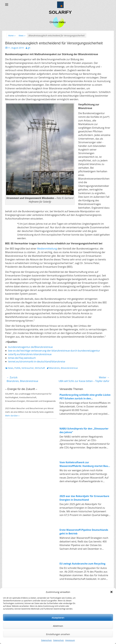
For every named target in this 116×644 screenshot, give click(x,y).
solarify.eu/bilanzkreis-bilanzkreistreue (30, 354)
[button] (111, 592)
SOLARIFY (60, 12)
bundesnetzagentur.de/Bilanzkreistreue (30, 347)
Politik (17, 368)
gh (29, 48)
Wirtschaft (40, 368)
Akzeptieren (58, 618)
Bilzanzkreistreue (69, 368)
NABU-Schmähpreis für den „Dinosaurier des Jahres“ (84, 430)
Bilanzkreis (55, 368)
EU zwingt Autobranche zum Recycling (82, 564)
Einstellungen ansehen (58, 634)
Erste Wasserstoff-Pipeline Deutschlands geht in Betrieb (84, 532)
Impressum (70, 640)
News (22, 36)
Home (12, 36)
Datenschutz (46, 640)
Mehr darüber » (12, 416)
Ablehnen (58, 626)
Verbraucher (28, 368)
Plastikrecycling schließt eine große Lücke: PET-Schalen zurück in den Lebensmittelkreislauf (85, 397)
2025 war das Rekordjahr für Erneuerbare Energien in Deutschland (84, 498)
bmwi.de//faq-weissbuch (22, 358)
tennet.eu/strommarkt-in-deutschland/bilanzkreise (37, 362)
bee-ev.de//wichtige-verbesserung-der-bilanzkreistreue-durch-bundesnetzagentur (54, 351)
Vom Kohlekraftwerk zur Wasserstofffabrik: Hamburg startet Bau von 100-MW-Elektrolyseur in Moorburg (84, 464)
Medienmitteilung (47, 249)
